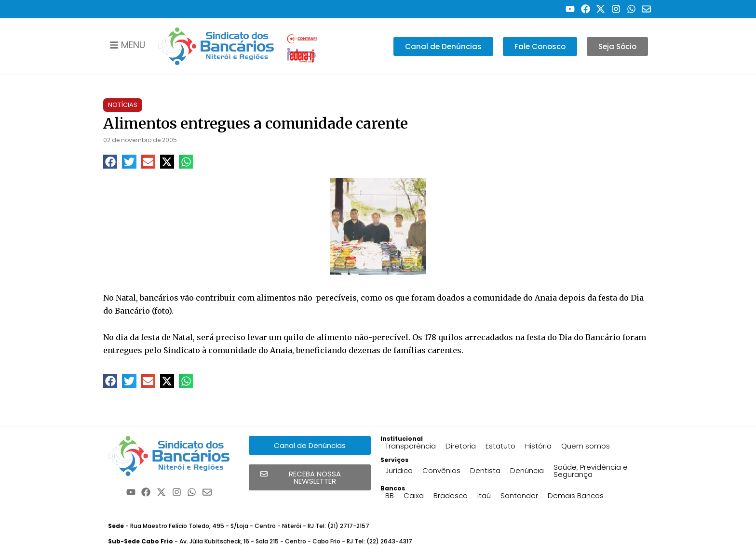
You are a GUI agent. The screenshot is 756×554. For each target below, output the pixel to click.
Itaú (484, 495)
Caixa (414, 495)
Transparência (411, 446)
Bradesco (451, 495)
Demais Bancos (576, 495)
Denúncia (527, 470)
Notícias (123, 105)
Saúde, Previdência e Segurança (591, 471)
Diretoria (461, 446)
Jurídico (399, 470)
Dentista (485, 470)
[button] (110, 162)
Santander (519, 495)
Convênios (441, 470)
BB (390, 495)
